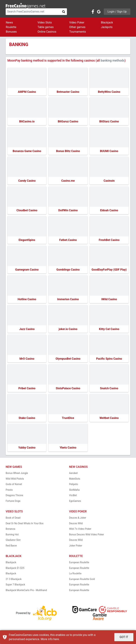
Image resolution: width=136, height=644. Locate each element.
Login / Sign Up (117, 12)
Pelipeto (74, 486)
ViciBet (73, 497)
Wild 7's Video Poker (80, 531)
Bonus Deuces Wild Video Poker (86, 536)
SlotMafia (74, 492)
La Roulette (75, 576)
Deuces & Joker (78, 520)
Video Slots (45, 22)
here (56, 639)
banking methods (113, 61)
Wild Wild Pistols (15, 481)
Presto (9, 492)
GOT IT (124, 637)
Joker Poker (76, 548)
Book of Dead (13, 520)
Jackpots (107, 27)
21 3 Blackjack (14, 581)
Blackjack (107, 22)
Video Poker (77, 22)
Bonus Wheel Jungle (17, 475)
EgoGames (75, 503)
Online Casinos (47, 32)
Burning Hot (12, 536)
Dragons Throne (14, 497)
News (9, 22)
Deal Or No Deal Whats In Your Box (25, 525)
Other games (77, 27)
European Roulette (79, 564)
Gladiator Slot (13, 542)
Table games (46, 27)
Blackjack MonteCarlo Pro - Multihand (26, 592)
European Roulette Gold (82, 581)
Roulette (11, 27)
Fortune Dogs (13, 503)
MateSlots (75, 481)
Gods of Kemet (14, 486)
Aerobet (73, 475)
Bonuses (11, 32)
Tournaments (78, 32)
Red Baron (11, 548)
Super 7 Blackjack (15, 587)
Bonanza (10, 531)
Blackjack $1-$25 (15, 570)
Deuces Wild (76, 525)
